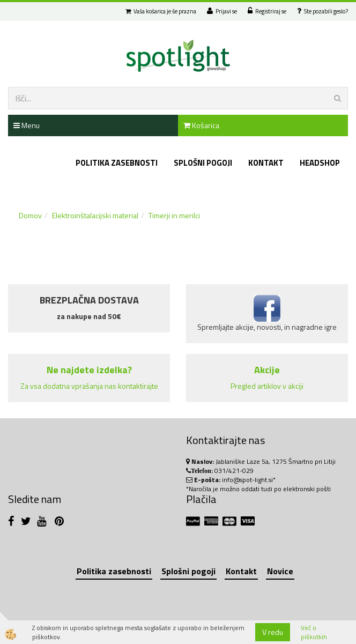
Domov (30, 215)
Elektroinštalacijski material (95, 215)
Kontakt (266, 163)
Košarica (201, 125)
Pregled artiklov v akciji (267, 386)
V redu (273, 632)
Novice (280, 571)
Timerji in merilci (174, 215)
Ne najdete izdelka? (89, 370)
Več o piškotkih (314, 632)
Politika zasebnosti (117, 163)
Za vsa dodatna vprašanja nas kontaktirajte (89, 386)
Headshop (320, 163)
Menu (27, 125)
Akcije (267, 370)
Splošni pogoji (203, 163)
